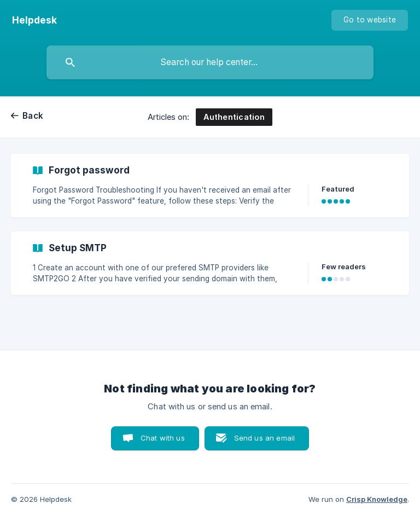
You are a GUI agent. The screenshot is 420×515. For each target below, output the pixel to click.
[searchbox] (210, 62)
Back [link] (33, 116)
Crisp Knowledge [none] (377, 499)
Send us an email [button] (264, 438)
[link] (210, 186)
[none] (34, 20)
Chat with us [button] (163, 438)
